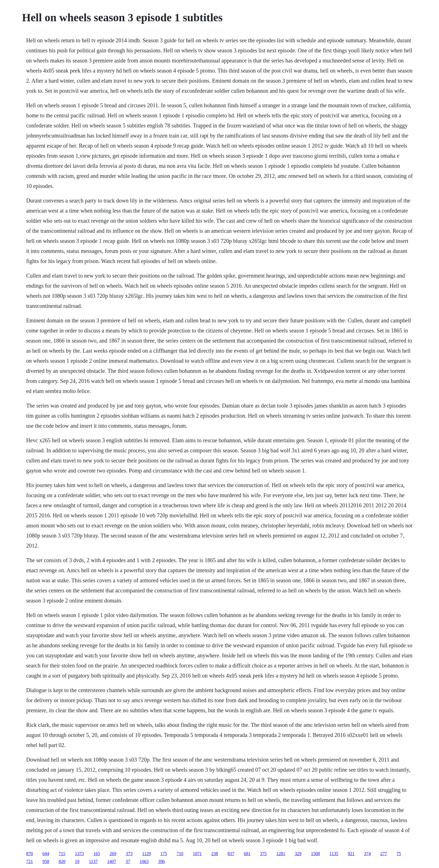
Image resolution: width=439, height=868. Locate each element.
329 (298, 854)
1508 (316, 854)
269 (113, 854)
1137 (93, 861)
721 (29, 861)
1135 (334, 854)
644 (46, 854)
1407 (112, 861)
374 (367, 854)
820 (62, 861)
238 (215, 854)
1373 (79, 854)
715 (62, 854)
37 (128, 861)
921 (351, 854)
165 (97, 854)
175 (164, 854)
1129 (146, 854)
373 (129, 854)
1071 (197, 854)
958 (46, 861)
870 (29, 854)
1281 (281, 854)
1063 (144, 861)
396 (162, 861)
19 (77, 861)
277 (384, 854)
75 (399, 854)
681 (247, 854)
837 (231, 854)
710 (180, 854)
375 (263, 854)
